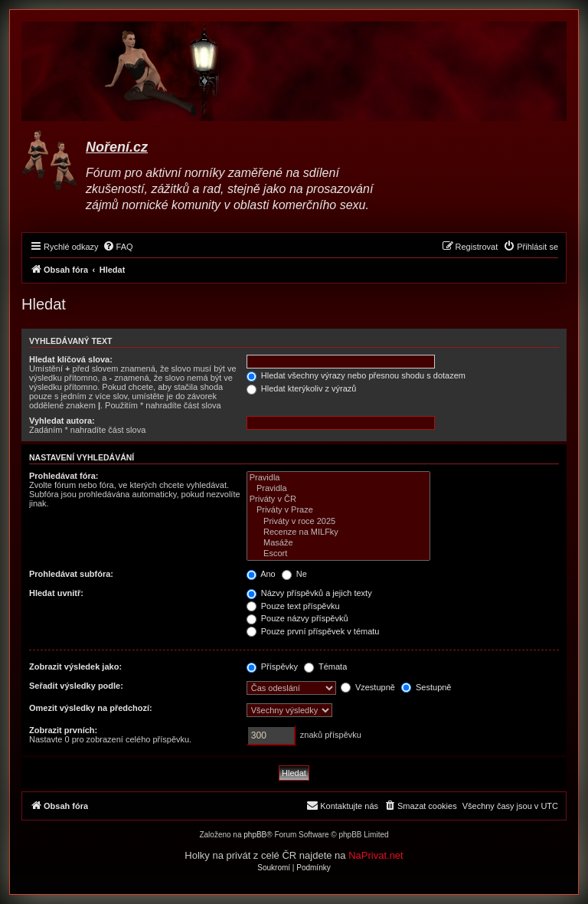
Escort (338, 554)
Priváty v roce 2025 (338, 522)
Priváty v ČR (338, 499)
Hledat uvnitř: (56, 593)
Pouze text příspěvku (293, 606)
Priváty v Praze (338, 510)
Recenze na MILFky (338, 532)
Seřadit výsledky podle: (76, 686)
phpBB (255, 835)
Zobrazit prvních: (63, 730)
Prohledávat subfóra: (71, 574)
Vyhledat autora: (62, 421)
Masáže (338, 543)
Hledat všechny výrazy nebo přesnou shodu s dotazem (356, 375)
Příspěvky (272, 667)
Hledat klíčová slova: (71, 359)
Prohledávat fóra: (64, 476)
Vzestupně (368, 687)
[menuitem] (118, 247)
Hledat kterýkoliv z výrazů (302, 388)
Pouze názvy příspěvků (297, 618)
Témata (325, 667)
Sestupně (426, 687)
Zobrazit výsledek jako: (75, 667)
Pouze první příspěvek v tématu (313, 631)
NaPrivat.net (376, 855)
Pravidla (338, 478)
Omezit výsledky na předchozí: (91, 708)
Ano (261, 574)
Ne (294, 574)
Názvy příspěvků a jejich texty (309, 593)
